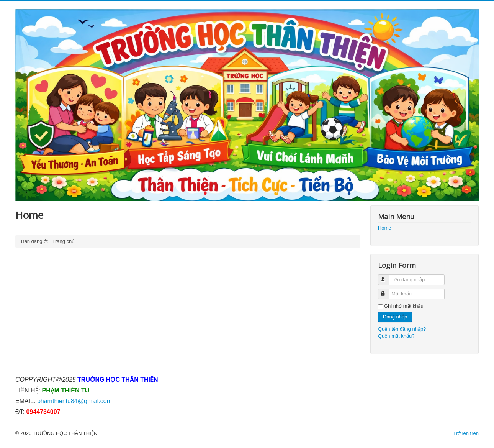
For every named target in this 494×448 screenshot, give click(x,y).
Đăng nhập (395, 317)
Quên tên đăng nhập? (402, 329)
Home (385, 228)
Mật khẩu (387, 291)
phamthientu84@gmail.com (74, 401)
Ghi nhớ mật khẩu (404, 306)
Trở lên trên (466, 433)
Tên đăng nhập (387, 277)
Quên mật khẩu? (396, 336)
